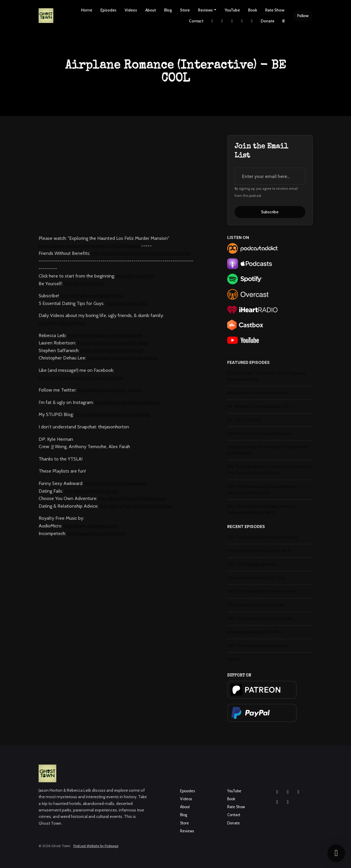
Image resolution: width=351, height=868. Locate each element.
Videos (131, 10)
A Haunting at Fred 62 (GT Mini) (254, 632)
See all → (236, 659)
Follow (303, 16)
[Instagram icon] (277, 792)
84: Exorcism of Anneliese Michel (257, 393)
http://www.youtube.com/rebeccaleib (105, 335)
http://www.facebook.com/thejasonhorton (81, 378)
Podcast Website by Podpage (96, 846)
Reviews (205, 10)
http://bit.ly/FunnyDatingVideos (92, 296)
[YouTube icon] (299, 792)
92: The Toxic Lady (244, 420)
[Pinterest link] (252, 21)
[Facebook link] (232, 21)
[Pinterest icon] (288, 802)
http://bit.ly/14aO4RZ (126, 303)
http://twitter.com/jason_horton (110, 390)
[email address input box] (270, 176)
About (151, 10)
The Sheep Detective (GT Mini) (255, 605)
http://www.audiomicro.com (91, 526)
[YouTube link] (242, 21)
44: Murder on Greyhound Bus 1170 (258, 406)
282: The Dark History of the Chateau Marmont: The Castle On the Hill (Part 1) (270, 470)
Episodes (108, 10)
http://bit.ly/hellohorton (62, 323)
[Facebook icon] (288, 792)
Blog (168, 10)
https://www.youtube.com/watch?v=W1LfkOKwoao (89, 246)
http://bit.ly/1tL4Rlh (135, 276)
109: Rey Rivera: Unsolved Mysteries (260, 433)
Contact (196, 21)
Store (185, 10)
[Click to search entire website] (284, 21)
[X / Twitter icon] (277, 802)
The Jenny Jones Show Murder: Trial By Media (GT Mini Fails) (267, 450)
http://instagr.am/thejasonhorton (128, 402)
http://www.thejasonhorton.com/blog (112, 414)
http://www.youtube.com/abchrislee (123, 358)
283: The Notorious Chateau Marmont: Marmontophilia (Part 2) (262, 490)
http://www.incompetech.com (97, 533)
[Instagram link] (222, 21)
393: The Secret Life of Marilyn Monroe (262, 537)
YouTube (232, 10)
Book (253, 10)
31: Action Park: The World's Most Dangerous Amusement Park (267, 376)
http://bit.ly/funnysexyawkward (116, 483)
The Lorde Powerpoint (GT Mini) (256, 578)
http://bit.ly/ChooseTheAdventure (132, 498)
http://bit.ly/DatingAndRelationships (136, 506)
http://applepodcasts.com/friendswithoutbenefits (141, 253)
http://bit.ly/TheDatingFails (91, 491)
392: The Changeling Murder (252, 564)
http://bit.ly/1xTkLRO (84, 284)
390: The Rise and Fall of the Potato (260, 618)
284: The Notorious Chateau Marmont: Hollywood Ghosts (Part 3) (262, 509)
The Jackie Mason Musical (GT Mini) (259, 551)
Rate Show (275, 10)
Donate (268, 21)
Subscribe (270, 212)
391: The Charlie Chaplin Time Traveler (261, 591)
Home (87, 10)
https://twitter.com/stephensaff (112, 350)
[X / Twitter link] (212, 21)
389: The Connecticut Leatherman (258, 646)
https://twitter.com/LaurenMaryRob (113, 343)
